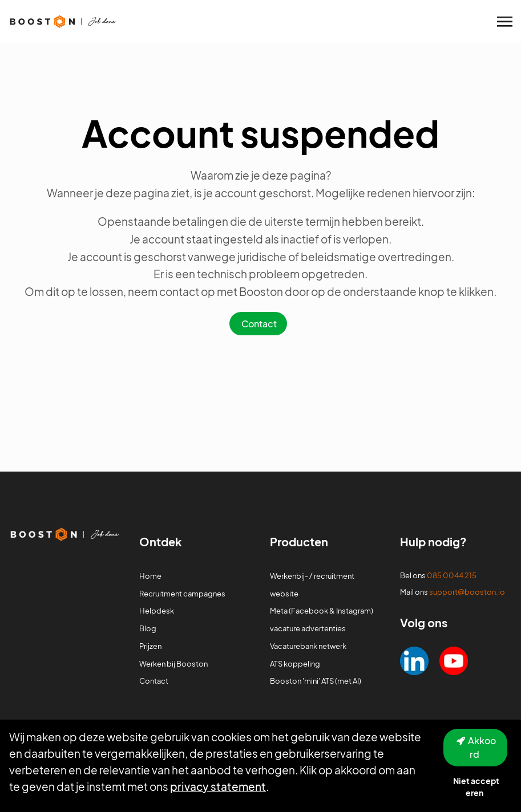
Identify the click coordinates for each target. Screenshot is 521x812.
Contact (259, 324)
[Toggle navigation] (506, 22)
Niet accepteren (476, 787)
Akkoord (482, 747)
